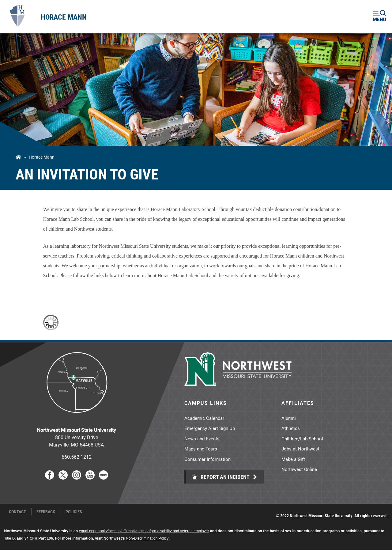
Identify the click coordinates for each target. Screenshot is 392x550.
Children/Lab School (302, 439)
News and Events (202, 439)
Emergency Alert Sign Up (210, 428)
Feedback (46, 512)
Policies (74, 512)
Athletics (291, 428)
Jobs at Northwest (300, 449)
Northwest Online (299, 469)
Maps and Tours (201, 449)
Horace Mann (64, 17)
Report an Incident (221, 477)
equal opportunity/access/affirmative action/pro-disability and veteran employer (144, 531)
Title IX (10, 538)
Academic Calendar (204, 418)
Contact (17, 512)
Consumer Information (207, 459)
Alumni (289, 418)
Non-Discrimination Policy (147, 538)
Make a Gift (293, 459)
